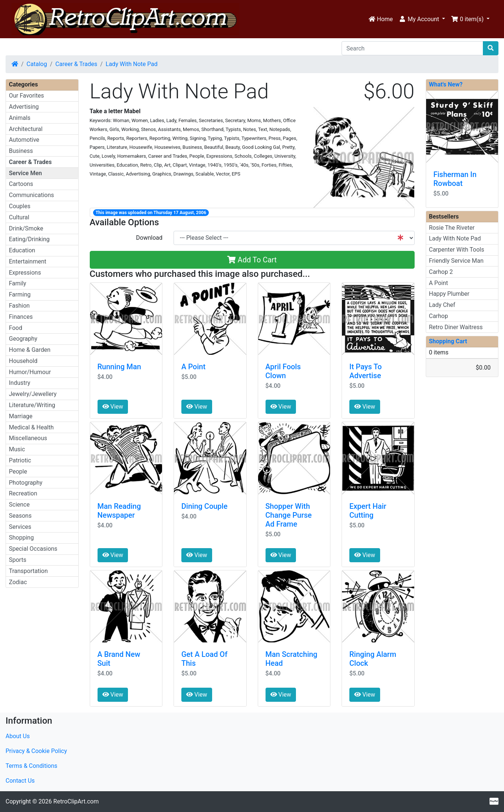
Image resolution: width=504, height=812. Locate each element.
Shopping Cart (448, 341)
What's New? (446, 84)
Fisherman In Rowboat (455, 179)
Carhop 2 (441, 272)
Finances (21, 317)
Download (149, 238)
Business (21, 151)
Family (18, 283)
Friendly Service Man (456, 261)
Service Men (25, 173)
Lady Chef (442, 305)
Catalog (37, 64)
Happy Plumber (449, 294)
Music (17, 449)
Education (22, 250)
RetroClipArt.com (76, 801)
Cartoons (21, 184)
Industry (20, 383)
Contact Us (20, 781)
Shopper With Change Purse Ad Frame (289, 515)
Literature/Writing (32, 405)
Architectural (26, 129)
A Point (193, 367)
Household (23, 361)
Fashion (19, 306)
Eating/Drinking (29, 239)
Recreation (23, 493)
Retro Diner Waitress (456, 327)
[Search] (412, 48)
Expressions (25, 273)
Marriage (21, 416)
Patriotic (20, 460)
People (18, 472)
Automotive (24, 140)
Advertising (24, 107)
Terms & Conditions (32, 766)
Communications (32, 195)
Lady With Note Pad (132, 64)
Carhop (439, 316)
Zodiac (18, 582)
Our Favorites (26, 96)
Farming (20, 294)
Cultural (19, 217)
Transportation (28, 571)
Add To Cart (252, 260)
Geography (23, 339)
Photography (26, 483)
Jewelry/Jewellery (33, 394)
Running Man (119, 367)
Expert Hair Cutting (368, 511)
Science (19, 505)
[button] (422, 19)
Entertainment (28, 261)
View (113, 407)
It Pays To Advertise (365, 371)
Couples (20, 206)
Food (16, 328)
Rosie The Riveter (452, 228)
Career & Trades (76, 64)
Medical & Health (31, 427)
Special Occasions (33, 549)
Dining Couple (204, 506)
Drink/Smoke (26, 228)
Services (20, 527)
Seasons (20, 516)
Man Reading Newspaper (119, 511)
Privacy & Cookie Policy (36, 751)
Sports (18, 560)
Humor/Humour (30, 372)
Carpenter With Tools (457, 250)
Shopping (21, 538)
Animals (20, 118)
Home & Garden (30, 350)
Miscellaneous (28, 438)
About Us (18, 736)
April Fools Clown (283, 371)
